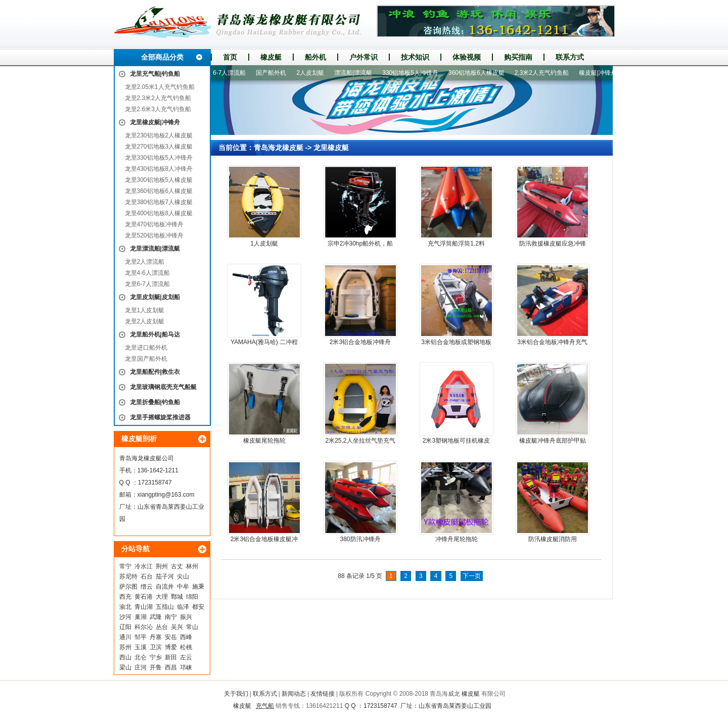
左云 (186, 657)
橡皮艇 (271, 57)
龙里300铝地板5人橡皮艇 (159, 180)
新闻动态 (294, 694)
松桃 (186, 647)
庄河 (141, 667)
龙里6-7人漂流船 (147, 284)
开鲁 (156, 667)
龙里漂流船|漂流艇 (155, 249)
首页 (230, 57)
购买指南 (518, 57)
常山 (192, 627)
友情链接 (323, 694)
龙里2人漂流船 (145, 262)
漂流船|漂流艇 (357, 73)
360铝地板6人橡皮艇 (480, 73)
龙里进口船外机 (146, 348)
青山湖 (144, 607)
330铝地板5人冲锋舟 (414, 73)
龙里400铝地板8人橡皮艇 (159, 213)
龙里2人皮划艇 (145, 321)
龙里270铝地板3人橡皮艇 (159, 147)
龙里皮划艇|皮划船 (155, 297)
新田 (171, 657)
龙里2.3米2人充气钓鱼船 (158, 98)
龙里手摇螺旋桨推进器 (160, 417)
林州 (192, 566)
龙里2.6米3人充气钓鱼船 (158, 109)
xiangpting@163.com (166, 495)
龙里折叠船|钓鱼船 (155, 402)
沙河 (125, 617)
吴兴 (177, 627)
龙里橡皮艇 (331, 148)
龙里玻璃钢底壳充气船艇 (163, 387)
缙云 (147, 587)
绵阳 (192, 597)
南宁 (171, 617)
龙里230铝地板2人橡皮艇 (159, 135)
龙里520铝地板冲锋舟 (154, 235)
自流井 (165, 587)
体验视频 (467, 57)
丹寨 (156, 637)
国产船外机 (275, 73)
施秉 (198, 587)
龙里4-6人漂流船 (147, 273)
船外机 (315, 57)
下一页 (472, 576)
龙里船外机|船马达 (155, 334)
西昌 (171, 667)
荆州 (162, 566)
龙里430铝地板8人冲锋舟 (159, 169)
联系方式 (570, 57)
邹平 (141, 637)
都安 (198, 607)
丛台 (162, 627)
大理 (162, 597)
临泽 (183, 607)
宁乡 (156, 657)
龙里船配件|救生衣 (155, 372)
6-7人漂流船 (233, 73)
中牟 (183, 587)
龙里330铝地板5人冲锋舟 (159, 158)
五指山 (165, 607)
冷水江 (144, 566)
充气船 (265, 706)
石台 (147, 576)
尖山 (183, 576)
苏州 (125, 647)
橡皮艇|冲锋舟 (601, 73)
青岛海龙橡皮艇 (279, 148)
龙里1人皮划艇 (145, 310)
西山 (125, 657)
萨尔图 (128, 587)
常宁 (125, 566)
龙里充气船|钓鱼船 (155, 74)
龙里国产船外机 (146, 359)
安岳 (171, 637)
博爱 (171, 647)
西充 (125, 597)
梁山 (125, 667)
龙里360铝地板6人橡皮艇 (159, 191)
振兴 (186, 617)
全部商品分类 (162, 57)
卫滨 (156, 647)
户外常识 (363, 57)
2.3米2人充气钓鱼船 (545, 73)
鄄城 (177, 597)
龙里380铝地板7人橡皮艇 (159, 202)
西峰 (186, 637)
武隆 (156, 617)
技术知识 (415, 57)
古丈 (177, 566)
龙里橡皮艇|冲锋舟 (155, 122)
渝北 (125, 607)
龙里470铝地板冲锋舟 (154, 224)
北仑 (141, 657)
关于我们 (236, 694)
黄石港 (144, 597)
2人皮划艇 (314, 73)
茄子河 (165, 576)
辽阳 (125, 627)
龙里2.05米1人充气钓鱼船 (160, 87)
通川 (125, 637)
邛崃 (186, 667)
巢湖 (141, 617)
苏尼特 (128, 576)
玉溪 (141, 647)
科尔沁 (144, 627)
